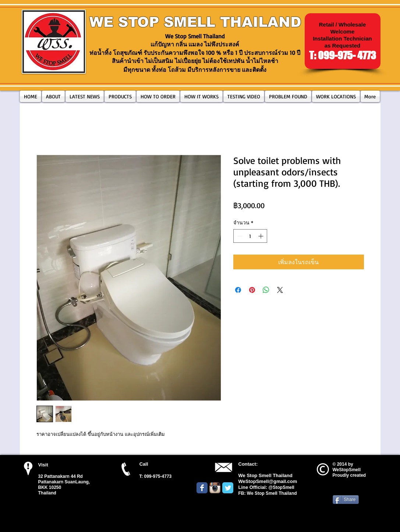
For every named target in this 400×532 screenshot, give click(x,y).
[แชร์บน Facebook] (238, 290)
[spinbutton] (250, 236)
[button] (120, 96)
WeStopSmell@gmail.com (268, 481)
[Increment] (261, 236)
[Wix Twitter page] (228, 488)
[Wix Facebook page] (202, 488)
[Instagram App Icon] (215, 488)
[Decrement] (239, 236)
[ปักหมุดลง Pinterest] (252, 290)
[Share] (346, 500)
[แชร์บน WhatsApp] (266, 290)
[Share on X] (280, 290)
